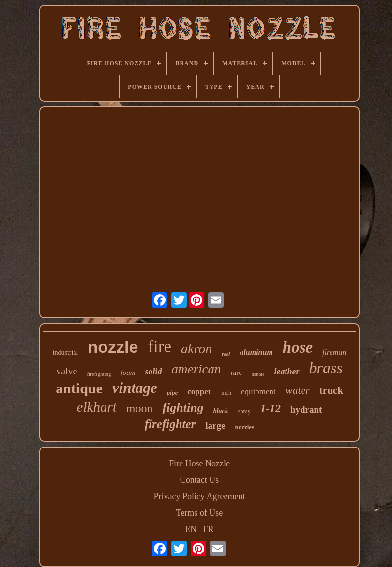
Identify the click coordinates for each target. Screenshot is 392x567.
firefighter (170, 424)
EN (191, 529)
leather (287, 372)
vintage (135, 388)
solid (154, 372)
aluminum (256, 352)
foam (128, 373)
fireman (334, 352)
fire (159, 347)
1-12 (271, 409)
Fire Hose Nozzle (199, 463)
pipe (172, 393)
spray (244, 411)
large (215, 425)
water (298, 390)
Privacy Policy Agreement (200, 496)
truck (331, 390)
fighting (183, 408)
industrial (66, 352)
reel (226, 354)
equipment (258, 392)
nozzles (244, 427)
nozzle (113, 347)
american (196, 369)
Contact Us (200, 480)
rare (236, 373)
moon (140, 408)
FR (209, 529)
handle (258, 374)
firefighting (99, 374)
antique (79, 388)
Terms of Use (200, 513)
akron (196, 349)
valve (67, 371)
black (221, 411)
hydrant (306, 410)
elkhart (97, 407)
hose (298, 347)
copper (199, 392)
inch (226, 393)
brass (326, 368)
